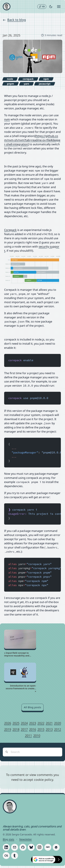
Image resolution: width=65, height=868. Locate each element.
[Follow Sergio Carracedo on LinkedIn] (6, 847)
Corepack (10, 230)
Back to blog (14, 20)
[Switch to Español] (42, 7)
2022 (41, 723)
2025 (16, 723)
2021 (49, 723)
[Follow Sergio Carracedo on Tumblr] (15, 856)
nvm (7, 119)
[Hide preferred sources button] (59, 860)
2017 (24, 729)
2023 (33, 723)
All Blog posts (32, 707)
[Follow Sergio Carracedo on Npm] (48, 847)
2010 (37, 736)
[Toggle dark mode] (51, 7)
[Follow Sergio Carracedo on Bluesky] (31, 847)
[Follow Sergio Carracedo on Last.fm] (6, 856)
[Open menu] (59, 7)
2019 (8, 729)
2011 (28, 736)
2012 (58, 729)
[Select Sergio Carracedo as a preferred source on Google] (43, 860)
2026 (8, 723)
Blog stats (8, 839)
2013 (49, 729)
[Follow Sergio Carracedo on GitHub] (23, 847)
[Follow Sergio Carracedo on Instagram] (40, 847)
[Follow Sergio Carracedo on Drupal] (56, 847)
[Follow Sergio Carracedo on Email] (15, 847)
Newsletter (26, 839)
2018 (16, 729)
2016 (33, 729)
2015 (41, 729)
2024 (24, 723)
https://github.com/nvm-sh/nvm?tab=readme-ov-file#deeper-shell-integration (32, 140)
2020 (58, 723)
